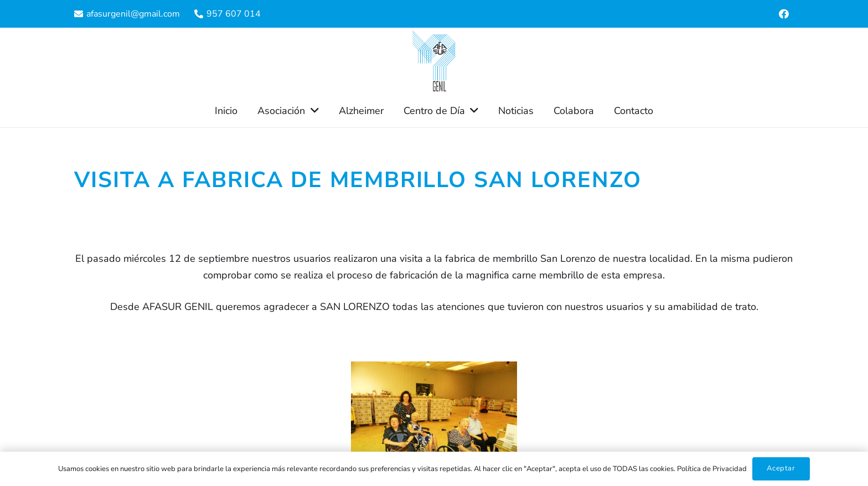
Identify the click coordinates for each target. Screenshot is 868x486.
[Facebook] (784, 14)
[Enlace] (434, 61)
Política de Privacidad (712, 469)
